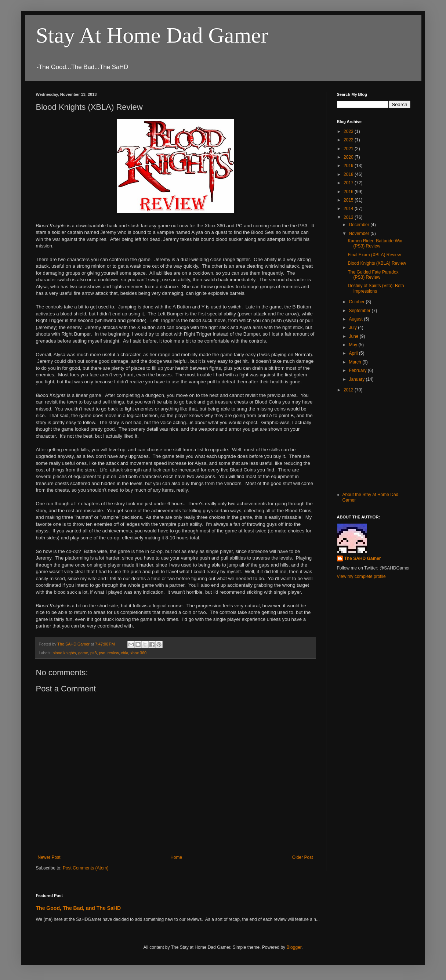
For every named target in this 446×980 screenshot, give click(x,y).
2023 (349, 131)
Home (176, 857)
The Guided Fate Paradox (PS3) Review (373, 275)
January (357, 379)
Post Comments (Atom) (86, 868)
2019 (349, 166)
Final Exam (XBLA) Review (374, 255)
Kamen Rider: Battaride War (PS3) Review (375, 243)
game (83, 653)
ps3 (93, 653)
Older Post (303, 857)
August (356, 319)
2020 (349, 157)
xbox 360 (138, 653)
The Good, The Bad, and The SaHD (79, 908)
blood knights (64, 653)
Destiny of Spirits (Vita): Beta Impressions (376, 288)
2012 (349, 390)
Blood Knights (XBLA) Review (377, 263)
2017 (349, 183)
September (360, 311)
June (354, 336)
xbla (124, 653)
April (354, 353)
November (360, 234)
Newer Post (49, 857)
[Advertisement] (374, 441)
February (358, 370)
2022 (349, 140)
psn (102, 653)
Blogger (294, 947)
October (357, 302)
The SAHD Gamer (363, 558)
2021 (349, 149)
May (353, 345)
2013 (349, 217)
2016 (349, 192)
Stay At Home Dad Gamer (152, 35)
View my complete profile (361, 576)
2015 (349, 200)
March (356, 362)
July (353, 328)
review (113, 653)
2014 (349, 209)
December (360, 225)
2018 (349, 174)
